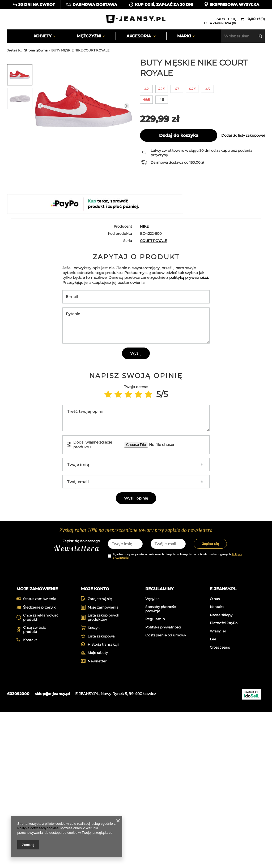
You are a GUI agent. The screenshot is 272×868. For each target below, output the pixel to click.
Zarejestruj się (100, 755)
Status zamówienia (40, 755)
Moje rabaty (98, 809)
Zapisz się (210, 698)
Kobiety (42, 36)
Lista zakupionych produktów (103, 773)
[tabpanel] (38, 640)
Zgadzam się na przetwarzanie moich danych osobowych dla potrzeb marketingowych (177, 711)
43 (177, 89)
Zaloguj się (226, 19)
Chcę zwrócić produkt (34, 786)
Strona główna (36, 50)
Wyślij (136, 456)
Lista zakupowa (101, 792)
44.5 (192, 89)
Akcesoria (139, 36)
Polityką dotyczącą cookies (38, 828)
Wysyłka (152, 755)
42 (146, 89)
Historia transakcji (103, 800)
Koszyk (94, 784)
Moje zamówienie (37, 743)
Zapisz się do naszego (61, 701)
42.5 (161, 89)
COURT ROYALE (154, 241)
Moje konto (95, 743)
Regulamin (155, 775)
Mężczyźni (89, 36)
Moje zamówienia (103, 763)
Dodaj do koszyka (179, 135)
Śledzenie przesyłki (40, 763)
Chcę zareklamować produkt (41, 773)
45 (207, 89)
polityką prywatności (189, 380)
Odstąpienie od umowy (166, 791)
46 (162, 99)
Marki (184, 36)
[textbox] (243, 36)
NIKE (144, 226)
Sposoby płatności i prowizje (162, 765)
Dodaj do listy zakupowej (243, 135)
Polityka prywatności (163, 783)
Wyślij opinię (136, 601)
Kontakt (30, 796)
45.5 (146, 99)
